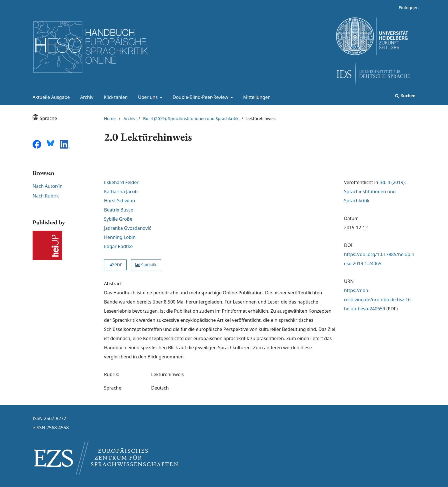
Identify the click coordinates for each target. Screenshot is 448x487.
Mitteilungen (256, 97)
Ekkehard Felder (121, 182)
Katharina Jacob (121, 191)
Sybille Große (118, 219)
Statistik (146, 265)
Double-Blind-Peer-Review (200, 97)
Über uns (147, 97)
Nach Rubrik (46, 196)
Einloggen (406, 8)
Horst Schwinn (120, 201)
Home (110, 118)
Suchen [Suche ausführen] (408, 96)
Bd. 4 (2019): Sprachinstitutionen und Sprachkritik (191, 118)
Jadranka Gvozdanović (128, 228)
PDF (115, 265)
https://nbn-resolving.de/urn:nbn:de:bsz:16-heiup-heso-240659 (378, 300)
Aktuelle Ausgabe (50, 97)
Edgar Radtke (118, 246)
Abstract (113, 284)
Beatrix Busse (119, 210)
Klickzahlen (115, 97)
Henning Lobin (120, 237)
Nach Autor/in (48, 186)
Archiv (86, 97)
